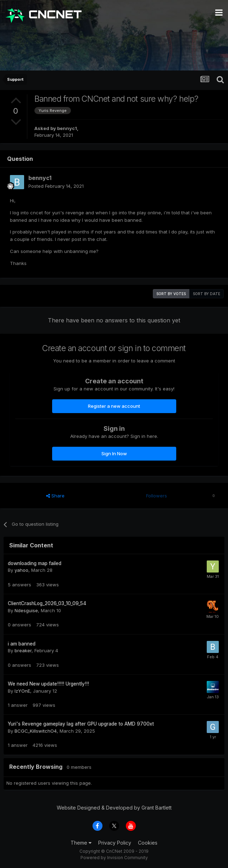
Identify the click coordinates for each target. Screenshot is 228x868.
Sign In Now (114, 453)
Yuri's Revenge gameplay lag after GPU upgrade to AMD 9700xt (81, 724)
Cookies (148, 843)
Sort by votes (171, 294)
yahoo (21, 570)
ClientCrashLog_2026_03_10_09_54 (47, 603)
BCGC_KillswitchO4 (36, 731)
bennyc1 (67, 128)
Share (55, 496)
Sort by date (207, 294)
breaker (23, 650)
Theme (81, 843)
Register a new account (114, 406)
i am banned (22, 644)
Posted (56, 186)
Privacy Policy (115, 843)
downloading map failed (35, 563)
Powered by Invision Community (114, 858)
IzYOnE (22, 691)
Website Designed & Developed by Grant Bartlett (114, 808)
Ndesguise (26, 610)
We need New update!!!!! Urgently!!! (48, 684)
